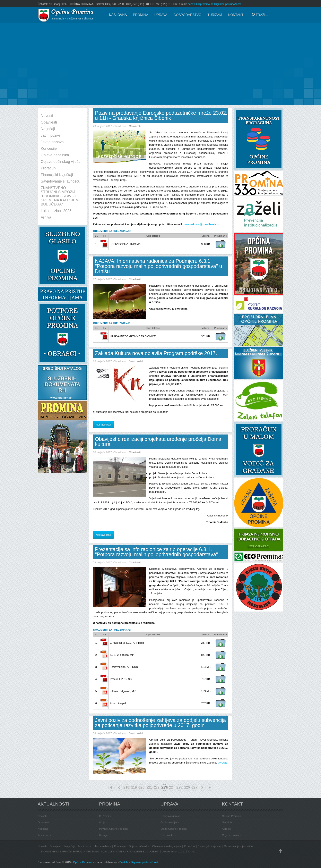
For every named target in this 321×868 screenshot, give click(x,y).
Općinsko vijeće (170, 822)
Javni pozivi (136, 361)
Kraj (210, 787)
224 (172, 787)
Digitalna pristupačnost (228, 4)
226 (187, 787)
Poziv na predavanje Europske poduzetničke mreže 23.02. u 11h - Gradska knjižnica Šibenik (161, 115)
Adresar (227, 829)
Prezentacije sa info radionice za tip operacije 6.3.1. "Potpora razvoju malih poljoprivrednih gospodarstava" (156, 552)
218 (126, 787)
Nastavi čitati (103, 425)
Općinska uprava (171, 816)
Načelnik (227, 822)
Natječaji (43, 829)
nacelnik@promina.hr (200, 4)
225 (179, 787)
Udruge (103, 835)
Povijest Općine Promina (114, 829)
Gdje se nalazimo (232, 835)
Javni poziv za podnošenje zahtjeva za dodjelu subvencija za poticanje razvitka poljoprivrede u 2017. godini (160, 723)
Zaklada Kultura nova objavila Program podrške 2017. (156, 353)
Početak (109, 787)
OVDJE (222, 763)
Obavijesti (135, 126)
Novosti (42, 816)
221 (149, 787)
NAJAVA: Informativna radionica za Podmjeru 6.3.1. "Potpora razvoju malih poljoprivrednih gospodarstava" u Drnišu (159, 266)
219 (134, 787)
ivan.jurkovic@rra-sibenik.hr (202, 224)
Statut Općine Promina (174, 829)
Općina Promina (231, 816)
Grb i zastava (168, 835)
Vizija (102, 822)
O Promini (105, 816)
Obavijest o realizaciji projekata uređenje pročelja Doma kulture (158, 442)
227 (195, 787)
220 (142, 787)
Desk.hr (124, 862)
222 (157, 787)
